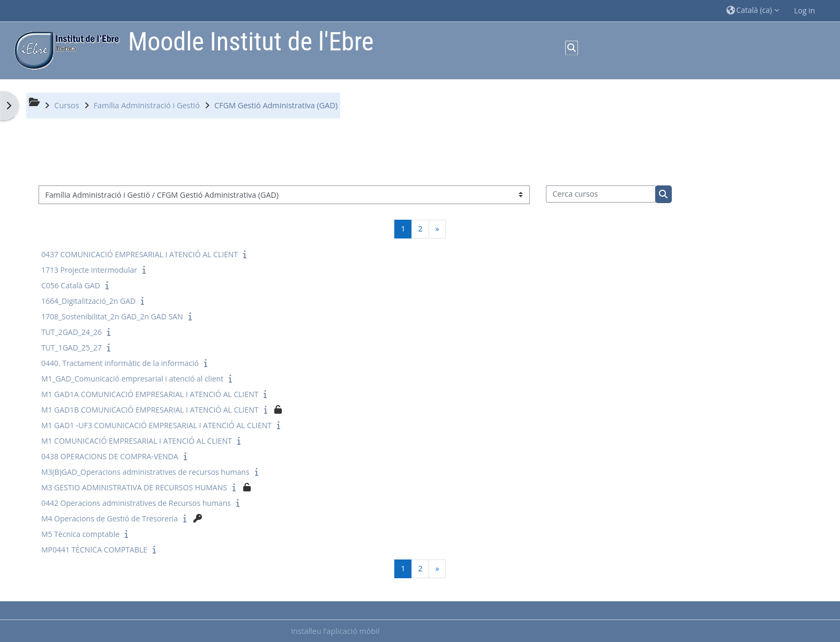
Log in (804, 10)
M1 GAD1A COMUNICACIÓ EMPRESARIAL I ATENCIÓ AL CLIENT (150, 394)
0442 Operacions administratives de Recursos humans (136, 503)
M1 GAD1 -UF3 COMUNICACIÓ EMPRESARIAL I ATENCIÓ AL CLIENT (156, 425)
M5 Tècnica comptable (80, 534)
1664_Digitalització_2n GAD (88, 301)
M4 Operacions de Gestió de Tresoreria (110, 518)
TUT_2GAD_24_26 (72, 332)
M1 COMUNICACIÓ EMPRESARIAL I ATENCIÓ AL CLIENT (137, 441)
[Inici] (64, 50)
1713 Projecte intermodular (89, 270)
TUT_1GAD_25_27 (72, 348)
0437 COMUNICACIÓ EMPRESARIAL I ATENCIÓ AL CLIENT (140, 254)
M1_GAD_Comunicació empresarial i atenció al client (132, 379)
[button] (753, 10)
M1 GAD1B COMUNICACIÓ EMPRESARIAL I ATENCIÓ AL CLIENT (150, 410)
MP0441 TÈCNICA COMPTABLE (94, 550)
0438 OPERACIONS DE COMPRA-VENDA (110, 456)
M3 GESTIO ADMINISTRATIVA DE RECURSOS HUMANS (134, 487)
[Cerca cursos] (601, 194)
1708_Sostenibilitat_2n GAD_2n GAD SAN (112, 316)
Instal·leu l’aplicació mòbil (335, 631)
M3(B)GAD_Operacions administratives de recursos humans (145, 472)
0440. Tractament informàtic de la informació (120, 363)
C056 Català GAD (71, 285)
